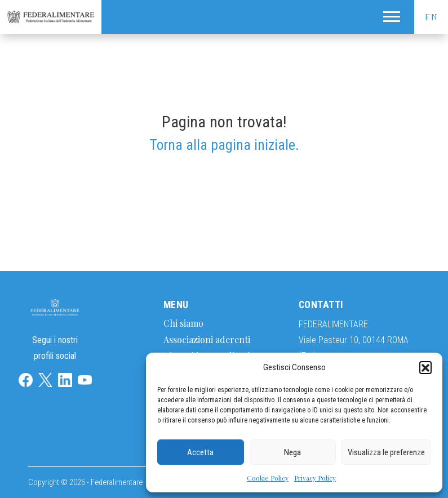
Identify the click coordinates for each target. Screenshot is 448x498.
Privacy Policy (315, 478)
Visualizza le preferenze (386, 452)
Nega (292, 452)
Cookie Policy (268, 478)
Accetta (200, 452)
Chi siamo (183, 323)
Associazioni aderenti (207, 339)
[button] (425, 367)
